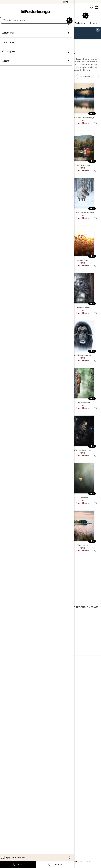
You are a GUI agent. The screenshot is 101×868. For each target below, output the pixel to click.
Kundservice (33, 802)
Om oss (30, 676)
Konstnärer (24, 42)
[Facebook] (36, 842)
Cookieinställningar (36, 709)
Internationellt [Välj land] (35, 825)
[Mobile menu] (4, 7)
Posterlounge (10, 42)
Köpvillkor (31, 701)
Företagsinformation (37, 713)
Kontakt (30, 806)
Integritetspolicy (35, 705)
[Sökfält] (49, 16)
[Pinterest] (43, 842)
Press (29, 691)
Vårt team (32, 680)
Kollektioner (32, 684)
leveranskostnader (37, 862)
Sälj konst (31, 695)
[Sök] (86, 15)
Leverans (31, 810)
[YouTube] (51, 842)
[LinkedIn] (59, 842)
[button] (10, 7)
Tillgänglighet (33, 814)
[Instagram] (28, 842)
